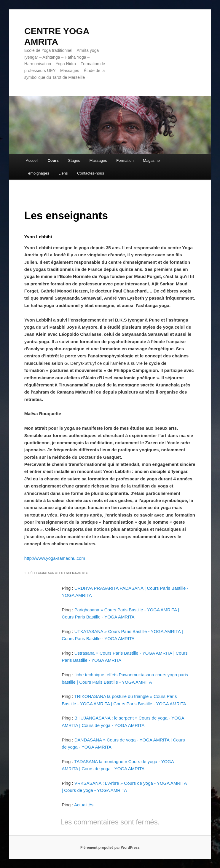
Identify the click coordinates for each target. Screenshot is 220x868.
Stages (74, 160)
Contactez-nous (91, 173)
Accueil (32, 160)
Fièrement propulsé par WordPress (110, 848)
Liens (63, 173)
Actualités (84, 805)
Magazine (151, 160)
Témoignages (38, 173)
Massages (98, 160)
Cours (53, 160)
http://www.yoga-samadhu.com (55, 558)
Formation (125, 160)
